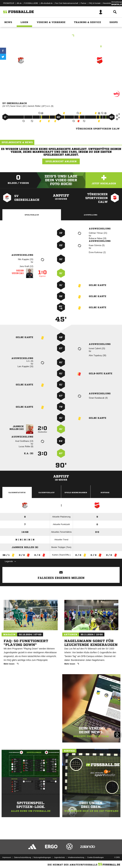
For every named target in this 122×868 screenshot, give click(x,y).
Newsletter (107, 3)
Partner (84, 3)
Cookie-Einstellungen (95, 857)
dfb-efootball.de (47, 3)
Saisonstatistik (17, 492)
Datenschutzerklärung (22, 857)
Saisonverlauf (46, 492)
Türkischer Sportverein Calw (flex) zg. (100, 76)
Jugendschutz (59, 857)
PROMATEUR (9, 3)
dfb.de (19, 3)
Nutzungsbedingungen (42, 857)
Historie (105, 492)
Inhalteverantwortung (76, 857)
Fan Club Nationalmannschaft (67, 3)
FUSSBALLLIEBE (31, 3)
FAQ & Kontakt (95, 3)
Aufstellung (90, 215)
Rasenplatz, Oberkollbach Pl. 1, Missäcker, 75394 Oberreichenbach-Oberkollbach (61, 46)
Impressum (7, 857)
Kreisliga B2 (61, 36)
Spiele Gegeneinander (76, 492)
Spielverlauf (32, 215)
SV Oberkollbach (21, 72)
